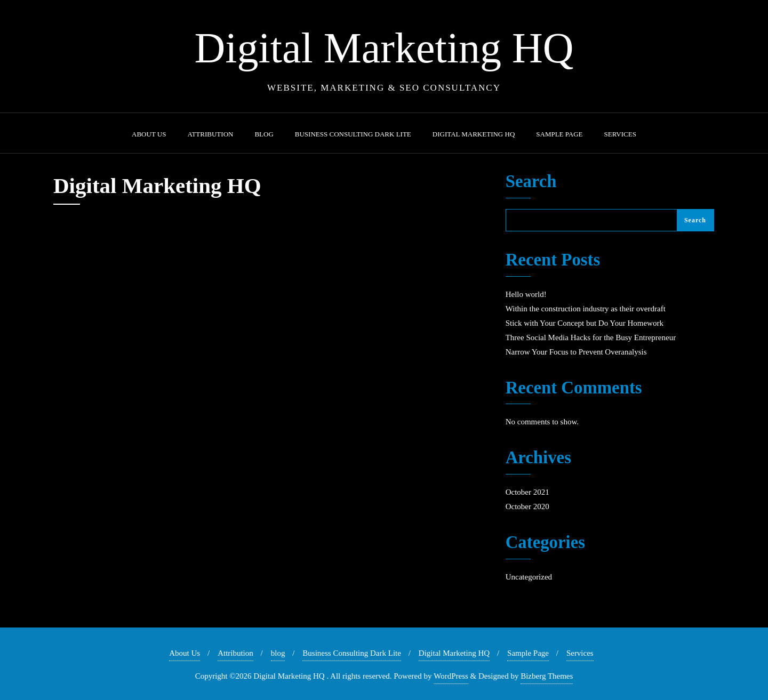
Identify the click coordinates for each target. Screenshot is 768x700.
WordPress (451, 676)
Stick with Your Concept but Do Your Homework (585, 323)
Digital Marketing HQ (454, 653)
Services (580, 653)
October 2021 (527, 492)
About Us (185, 653)
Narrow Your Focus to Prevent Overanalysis (576, 352)
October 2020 (527, 506)
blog (278, 653)
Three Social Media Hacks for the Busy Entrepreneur (591, 337)
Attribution (235, 653)
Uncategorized (529, 577)
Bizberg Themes (547, 676)
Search (531, 182)
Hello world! (526, 294)
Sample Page (528, 653)
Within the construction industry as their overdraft (586, 309)
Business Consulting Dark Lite (352, 653)
